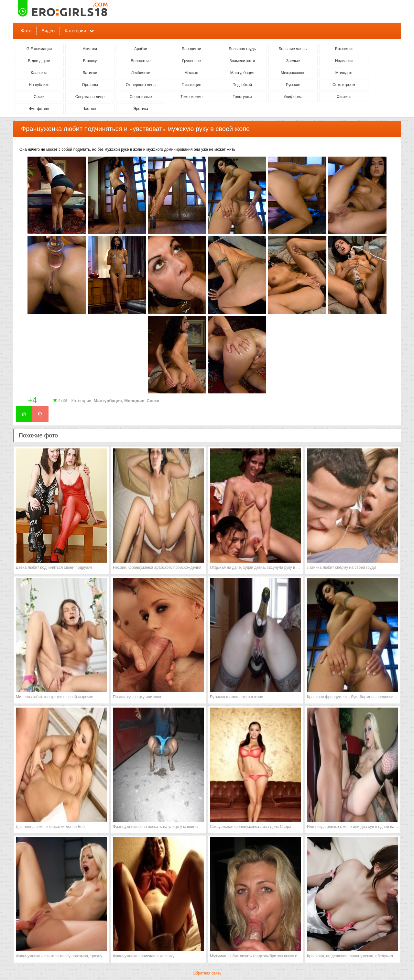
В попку (90, 61)
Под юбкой (242, 85)
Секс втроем (344, 85)
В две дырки (39, 61)
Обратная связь (207, 973)
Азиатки (90, 49)
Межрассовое (293, 73)
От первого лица (141, 85)
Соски (39, 97)
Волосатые (141, 61)
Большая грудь (242, 49)
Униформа (293, 97)
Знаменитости (242, 61)
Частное (90, 109)
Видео (48, 31)
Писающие (191, 85)
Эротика (141, 109)
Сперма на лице (90, 97)
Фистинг (344, 97)
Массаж (191, 73)
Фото (26, 31)
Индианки (344, 61)
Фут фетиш (39, 109)
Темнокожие (191, 97)
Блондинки (191, 49)
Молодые (344, 73)
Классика (39, 73)
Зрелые (293, 61)
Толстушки (242, 97)
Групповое (191, 61)
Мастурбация (242, 73)
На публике (39, 85)
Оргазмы (90, 85)
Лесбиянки (141, 73)
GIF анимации (39, 49)
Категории (75, 31)
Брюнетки (344, 49)
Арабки (141, 49)
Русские (293, 85)
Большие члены (293, 49)
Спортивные (141, 97)
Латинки (90, 73)
